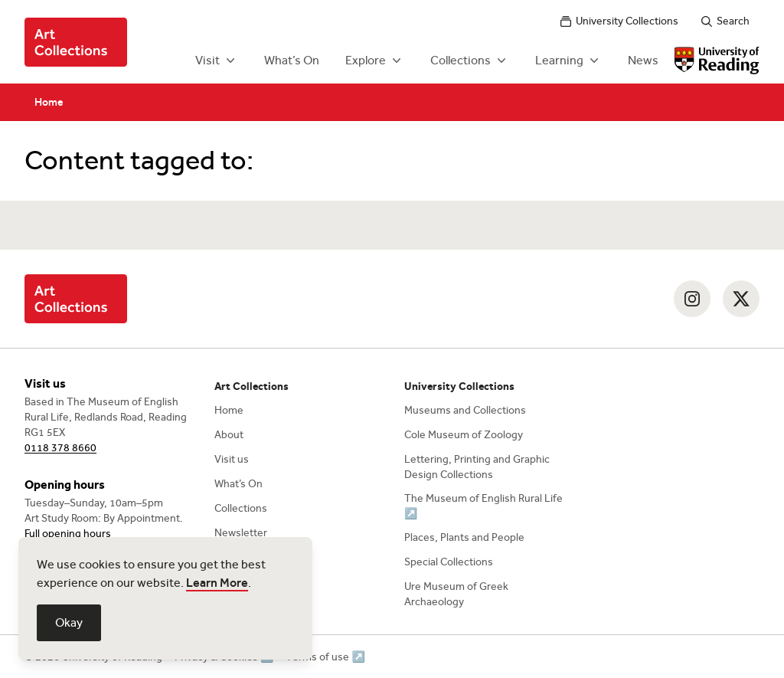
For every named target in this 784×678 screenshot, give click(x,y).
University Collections (619, 21)
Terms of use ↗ (325, 657)
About (229, 435)
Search (725, 21)
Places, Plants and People (464, 537)
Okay (69, 622)
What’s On (292, 60)
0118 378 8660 (60, 448)
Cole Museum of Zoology (464, 435)
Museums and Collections (465, 410)
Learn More (217, 583)
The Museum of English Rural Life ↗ (483, 506)
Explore (375, 61)
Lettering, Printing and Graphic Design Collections (477, 467)
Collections (470, 61)
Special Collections (449, 562)
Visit (217, 61)
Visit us (232, 459)
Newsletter (241, 533)
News (643, 60)
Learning (568, 61)
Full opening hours (68, 534)
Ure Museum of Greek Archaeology (456, 594)
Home (49, 102)
